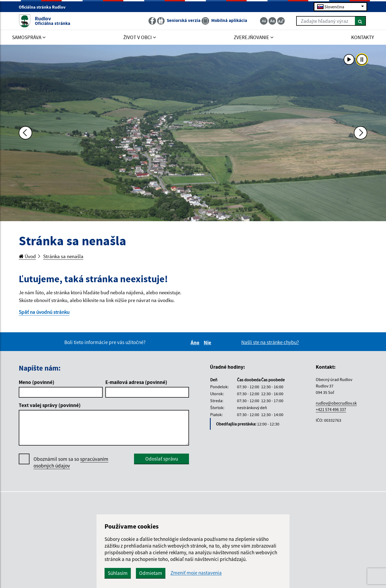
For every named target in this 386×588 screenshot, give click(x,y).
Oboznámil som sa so (71, 462)
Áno (196, 342)
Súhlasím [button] (118, 573)
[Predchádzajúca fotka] (25, 133)
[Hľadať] (360, 21)
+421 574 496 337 (331, 409)
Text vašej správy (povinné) (50, 405)
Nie (208, 342)
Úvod (27, 256)
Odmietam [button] (151, 573)
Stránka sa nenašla (63, 256)
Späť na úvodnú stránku (44, 312)
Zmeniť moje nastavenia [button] (196, 573)
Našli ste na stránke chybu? (270, 342)
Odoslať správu (162, 459)
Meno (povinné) (37, 382)
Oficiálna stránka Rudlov (44, 7)
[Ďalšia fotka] (361, 133)
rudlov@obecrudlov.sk (336, 403)
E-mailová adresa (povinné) (136, 382)
